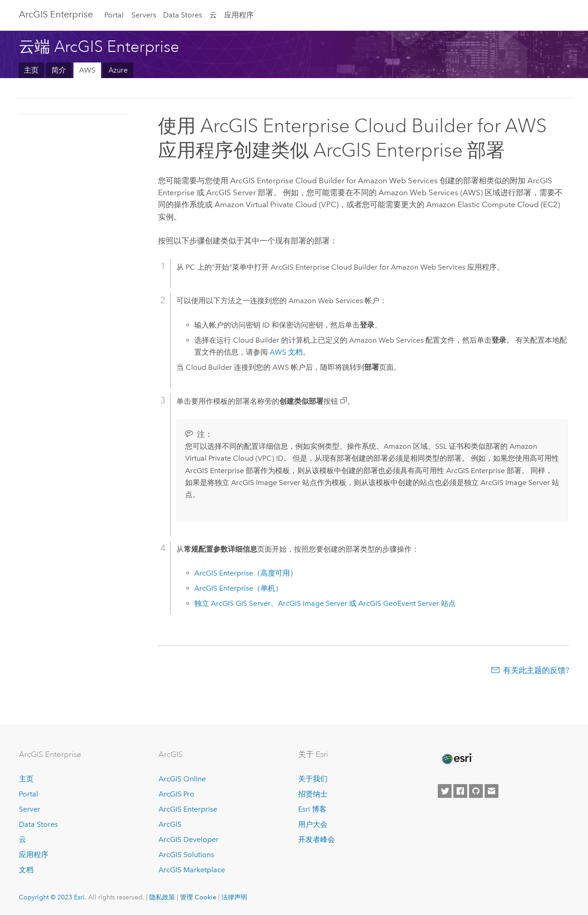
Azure (118, 70)
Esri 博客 (312, 809)
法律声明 (234, 897)
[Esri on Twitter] (445, 791)
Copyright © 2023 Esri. (53, 897)
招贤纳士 (313, 794)
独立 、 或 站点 (325, 603)
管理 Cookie (198, 897)
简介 (59, 70)
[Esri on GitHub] (476, 791)
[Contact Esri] (492, 791)
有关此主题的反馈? (536, 670)
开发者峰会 (317, 839)
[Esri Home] (457, 759)
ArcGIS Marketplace (192, 870)
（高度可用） (246, 573)
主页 (31, 70)
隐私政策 (162, 897)
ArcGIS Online (182, 779)
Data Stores (183, 15)
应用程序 (239, 15)
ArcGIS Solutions (186, 855)
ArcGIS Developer (189, 839)
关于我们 (313, 779)
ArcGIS (170, 824)
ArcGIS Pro (176, 794)
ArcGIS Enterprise (56, 14)
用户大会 (313, 824)
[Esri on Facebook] (460, 791)
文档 (286, 352)
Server (30, 809)
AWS (87, 70)
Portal (114, 15)
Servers (144, 15)
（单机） (238, 588)
